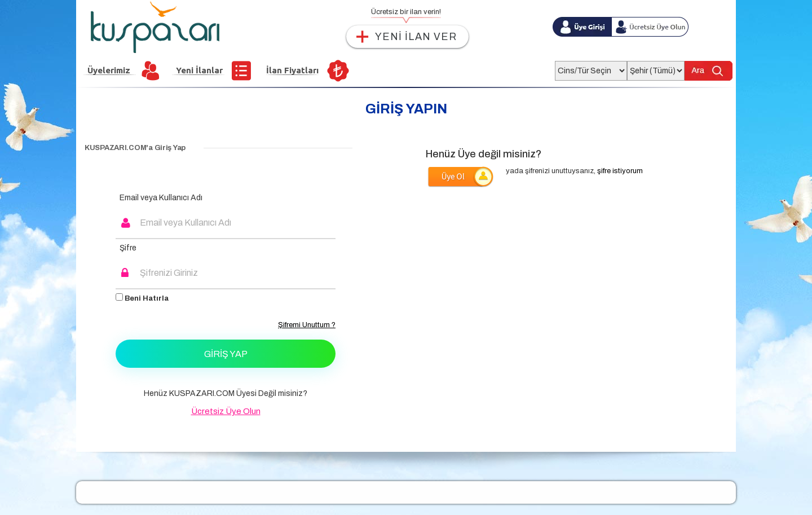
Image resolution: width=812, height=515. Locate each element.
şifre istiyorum (620, 171)
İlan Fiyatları (292, 70)
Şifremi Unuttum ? (307, 325)
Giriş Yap (226, 354)
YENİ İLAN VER (416, 37)
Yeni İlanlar (199, 70)
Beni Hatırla (142, 298)
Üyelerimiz (109, 70)
